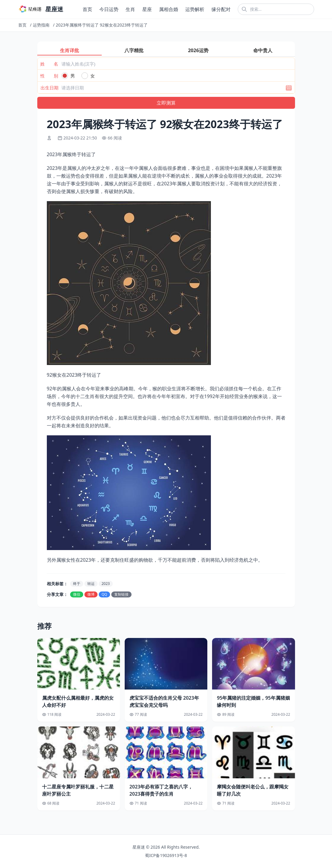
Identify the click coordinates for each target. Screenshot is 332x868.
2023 (106, 584)
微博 (91, 594)
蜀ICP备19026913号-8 (166, 855)
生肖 (130, 9)
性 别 (49, 76)
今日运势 (109, 9)
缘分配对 (221, 9)
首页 (87, 9)
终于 (77, 584)
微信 (77, 594)
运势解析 (195, 9)
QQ (105, 594)
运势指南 (41, 25)
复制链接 (121, 594)
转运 (91, 584)
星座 (147, 9)
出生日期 (50, 88)
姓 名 (49, 64)
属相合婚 (169, 9)
